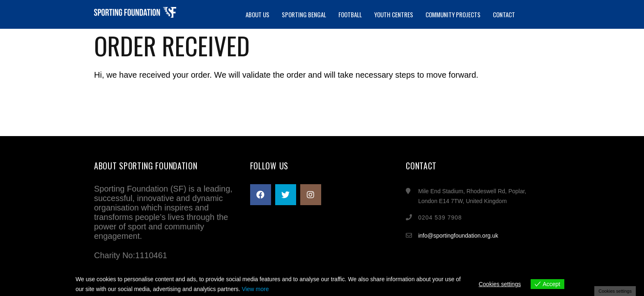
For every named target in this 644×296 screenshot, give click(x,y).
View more (255, 289)
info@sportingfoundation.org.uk (458, 236)
